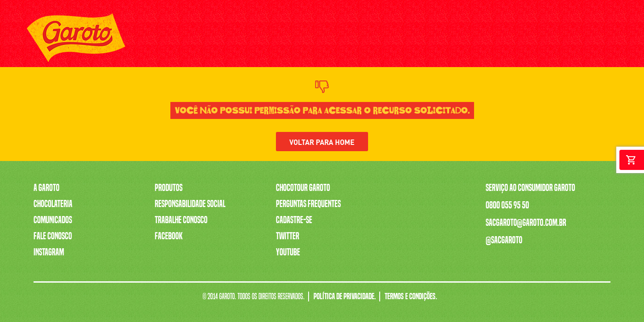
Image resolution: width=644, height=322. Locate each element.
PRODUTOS (184, 38)
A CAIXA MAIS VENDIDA (240, 38)
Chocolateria (53, 204)
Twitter (288, 236)
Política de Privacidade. (345, 297)
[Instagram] (569, 38)
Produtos (169, 188)
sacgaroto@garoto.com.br (526, 223)
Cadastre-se (294, 220)
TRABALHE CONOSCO (371, 38)
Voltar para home (322, 142)
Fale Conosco (53, 236)
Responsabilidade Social (190, 204)
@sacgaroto (504, 240)
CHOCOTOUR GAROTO (436, 38)
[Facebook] (609, 38)
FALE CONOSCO (493, 38)
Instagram (49, 252)
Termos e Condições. (411, 297)
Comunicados (53, 220)
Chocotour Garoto (303, 188)
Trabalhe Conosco (181, 220)
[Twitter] (589, 38)
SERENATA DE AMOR (307, 38)
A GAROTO (148, 38)
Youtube (288, 252)
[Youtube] (549, 38)
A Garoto (47, 188)
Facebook (169, 236)
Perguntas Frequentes (308, 204)
